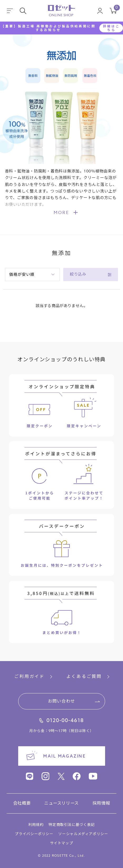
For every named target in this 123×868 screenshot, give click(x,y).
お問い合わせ (61, 701)
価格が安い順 (22, 274)
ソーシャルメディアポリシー (83, 834)
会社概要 (22, 803)
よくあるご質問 (84, 677)
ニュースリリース (61, 803)
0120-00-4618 (65, 721)
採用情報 (101, 803)
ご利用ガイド (29, 677)
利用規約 (36, 825)
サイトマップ (62, 843)
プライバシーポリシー (34, 834)
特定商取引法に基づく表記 (72, 825)
